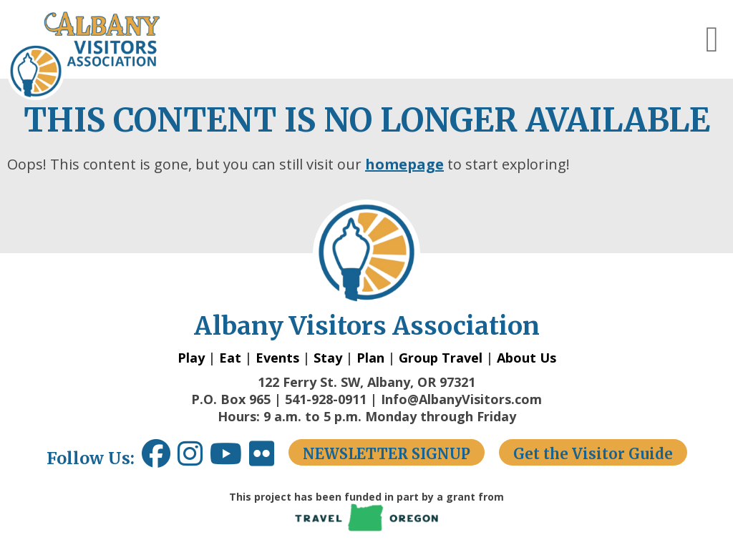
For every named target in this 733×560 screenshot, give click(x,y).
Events (277, 358)
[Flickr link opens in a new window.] (269, 459)
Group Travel (441, 358)
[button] (712, 39)
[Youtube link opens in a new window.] (229, 459)
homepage (404, 164)
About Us (526, 358)
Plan (370, 358)
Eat (230, 358)
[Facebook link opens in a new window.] (156, 459)
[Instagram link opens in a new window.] (194, 459)
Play (191, 358)
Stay (328, 358)
